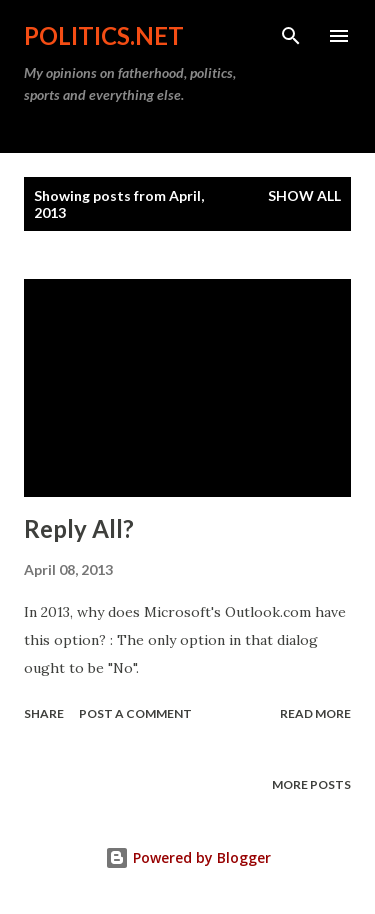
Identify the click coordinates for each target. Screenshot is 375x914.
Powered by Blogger (188, 857)
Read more (315, 713)
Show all (304, 195)
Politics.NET (104, 35)
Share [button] (44, 713)
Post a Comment (135, 713)
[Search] (291, 36)
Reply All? (79, 528)
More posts (311, 784)
